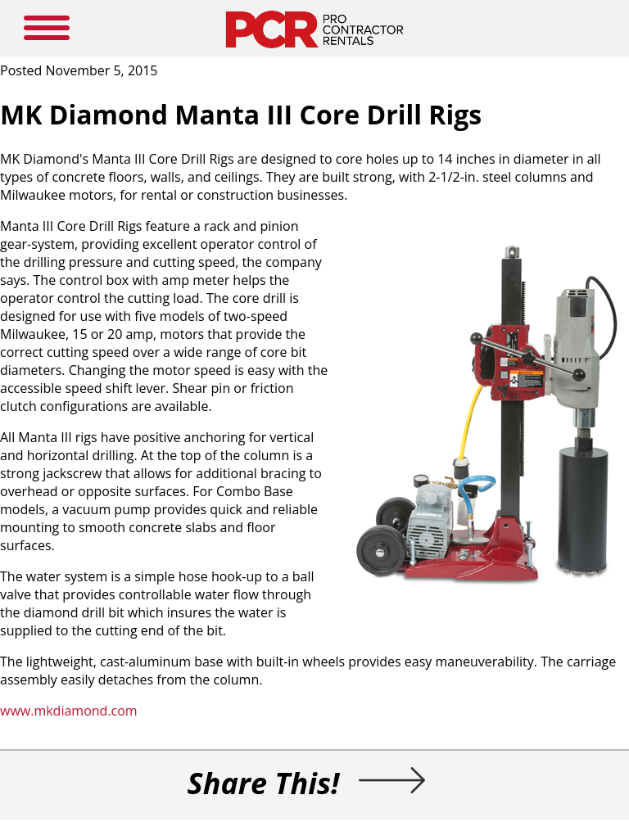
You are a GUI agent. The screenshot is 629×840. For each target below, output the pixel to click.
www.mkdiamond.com (69, 711)
